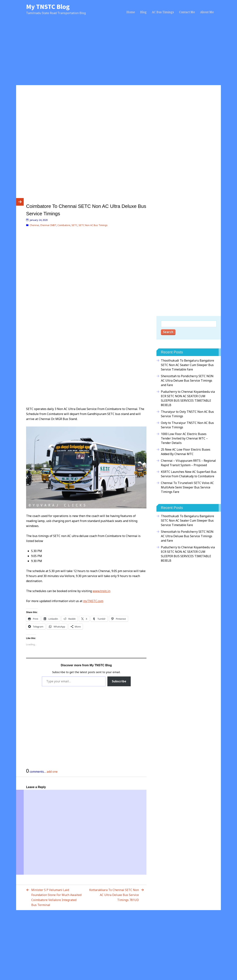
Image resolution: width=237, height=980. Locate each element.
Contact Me (187, 12)
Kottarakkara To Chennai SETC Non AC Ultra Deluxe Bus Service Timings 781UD (114, 895)
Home (131, 12)
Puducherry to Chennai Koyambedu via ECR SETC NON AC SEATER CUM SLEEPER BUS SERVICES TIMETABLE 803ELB (188, 398)
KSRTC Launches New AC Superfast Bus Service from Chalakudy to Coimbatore (189, 474)
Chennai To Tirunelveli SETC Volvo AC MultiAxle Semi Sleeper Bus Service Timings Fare (187, 487)
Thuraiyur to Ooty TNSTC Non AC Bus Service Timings (187, 414)
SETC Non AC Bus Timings (93, 225)
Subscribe (119, 681)
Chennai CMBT (48, 225)
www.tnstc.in (101, 591)
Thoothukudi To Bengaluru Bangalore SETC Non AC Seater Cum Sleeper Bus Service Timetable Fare (187, 365)
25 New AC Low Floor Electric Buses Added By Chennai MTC (186, 452)
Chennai (34, 225)
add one (52, 772)
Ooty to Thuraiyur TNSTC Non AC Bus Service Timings (187, 425)
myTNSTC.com (93, 601)
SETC (74, 225)
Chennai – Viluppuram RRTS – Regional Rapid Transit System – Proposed (188, 463)
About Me (207, 12)
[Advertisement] (118, 54)
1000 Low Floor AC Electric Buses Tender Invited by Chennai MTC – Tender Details (184, 438)
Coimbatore (64, 225)
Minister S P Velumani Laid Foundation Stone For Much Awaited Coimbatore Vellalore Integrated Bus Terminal (56, 897)
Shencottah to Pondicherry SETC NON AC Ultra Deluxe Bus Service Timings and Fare (187, 381)
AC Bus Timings (163, 12)
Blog (143, 12)
